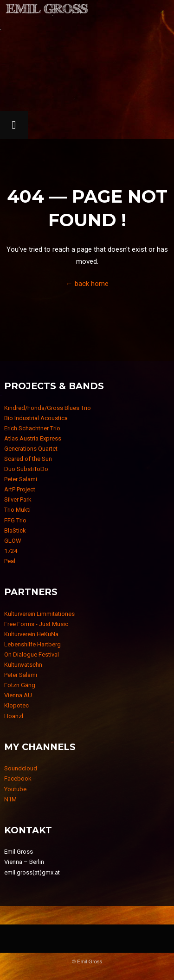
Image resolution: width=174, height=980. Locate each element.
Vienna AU (18, 695)
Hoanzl (14, 716)
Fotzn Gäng (20, 685)
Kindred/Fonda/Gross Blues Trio (48, 408)
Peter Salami (21, 479)
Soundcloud (21, 768)
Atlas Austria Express (33, 438)
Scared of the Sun (28, 459)
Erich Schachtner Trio (32, 428)
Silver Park (18, 499)
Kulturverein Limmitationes (39, 614)
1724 (11, 551)
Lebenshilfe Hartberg (32, 644)
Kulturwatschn (23, 665)
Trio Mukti (17, 510)
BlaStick (15, 530)
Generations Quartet (31, 449)
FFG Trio (15, 520)
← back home (87, 284)
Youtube (15, 789)
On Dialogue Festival (32, 654)
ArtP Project (20, 489)
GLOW (13, 541)
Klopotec (16, 705)
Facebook (18, 778)
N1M (10, 799)
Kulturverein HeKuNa (31, 634)
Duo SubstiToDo (26, 469)
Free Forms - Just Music (36, 624)
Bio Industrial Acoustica (36, 418)
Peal (10, 561)
